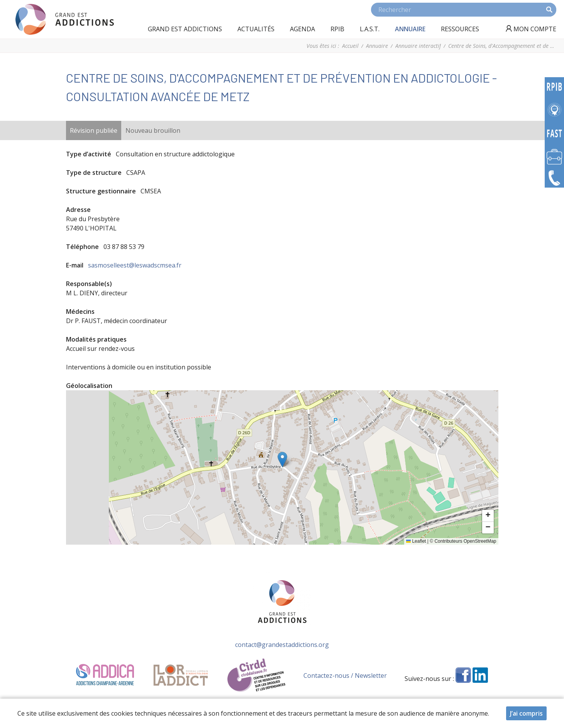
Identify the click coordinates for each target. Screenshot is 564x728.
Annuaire (377, 46)
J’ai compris (526, 713)
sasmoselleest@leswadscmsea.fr (135, 265)
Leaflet (416, 541)
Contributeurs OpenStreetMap (465, 541)
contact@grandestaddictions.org (282, 645)
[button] (282, 460)
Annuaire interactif (418, 46)
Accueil (350, 46)
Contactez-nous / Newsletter (345, 676)
